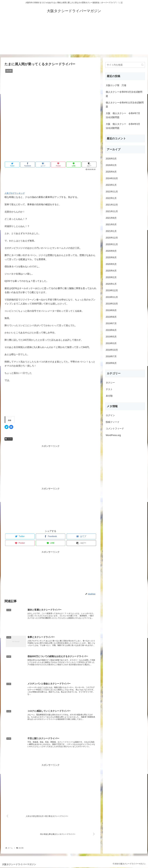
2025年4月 (111, 172)
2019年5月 (111, 337)
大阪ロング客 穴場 (116, 85)
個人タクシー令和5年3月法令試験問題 (124, 94)
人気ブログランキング (15, 193)
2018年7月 (111, 356)
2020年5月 (111, 264)
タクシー (110, 383)
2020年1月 (111, 284)
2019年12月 (112, 290)
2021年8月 (111, 218)
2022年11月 (112, 192)
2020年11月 (112, 244)
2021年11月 (112, 211)
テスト (109, 389)
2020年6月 (111, 257)
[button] (142, 65)
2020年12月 (112, 238)
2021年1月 (111, 231)
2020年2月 (111, 277)
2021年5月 (111, 224)
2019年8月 (111, 317)
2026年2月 (111, 165)
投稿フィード (113, 422)
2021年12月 (112, 205)
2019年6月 (111, 330)
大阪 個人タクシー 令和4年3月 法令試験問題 (124, 126)
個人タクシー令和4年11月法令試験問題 (125, 105)
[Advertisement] (74, 37)
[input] (125, 65)
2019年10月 (112, 304)
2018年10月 (112, 350)
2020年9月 (111, 251)
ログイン (110, 415)
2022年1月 (111, 198)
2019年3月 (111, 343)
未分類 (9, 439)
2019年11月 (112, 297)
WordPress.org (113, 435)
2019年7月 (111, 323)
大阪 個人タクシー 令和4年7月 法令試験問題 (124, 115)
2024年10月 (112, 178)
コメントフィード (115, 429)
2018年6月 (111, 363)
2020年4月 (111, 271)
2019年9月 (111, 310)
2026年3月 (111, 159)
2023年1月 (111, 185)
